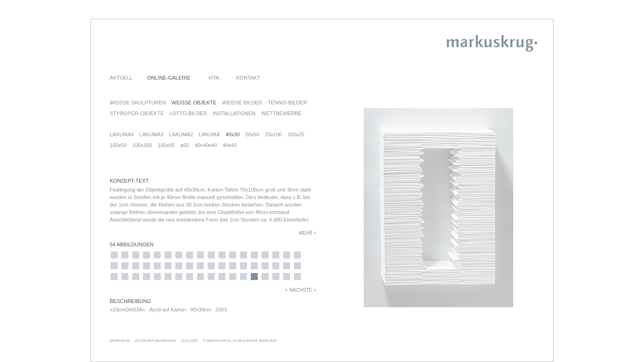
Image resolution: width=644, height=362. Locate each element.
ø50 (184, 145)
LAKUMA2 (181, 134)
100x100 (142, 145)
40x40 (230, 145)
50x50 (252, 134)
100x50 (118, 145)
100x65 (166, 145)
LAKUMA (209, 134)
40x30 (232, 134)
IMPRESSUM (120, 341)
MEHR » (307, 233)
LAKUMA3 (151, 134)
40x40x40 (206, 145)
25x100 (273, 134)
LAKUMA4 (122, 134)
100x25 (296, 134)
